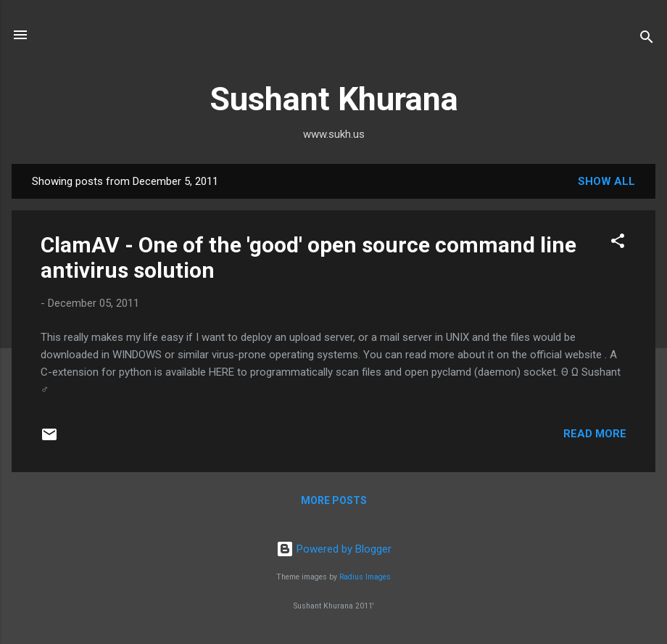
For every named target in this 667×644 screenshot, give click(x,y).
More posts (334, 500)
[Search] (647, 40)
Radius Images (365, 577)
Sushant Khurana (334, 99)
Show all (606, 181)
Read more (595, 434)
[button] (618, 243)
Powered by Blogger (334, 549)
